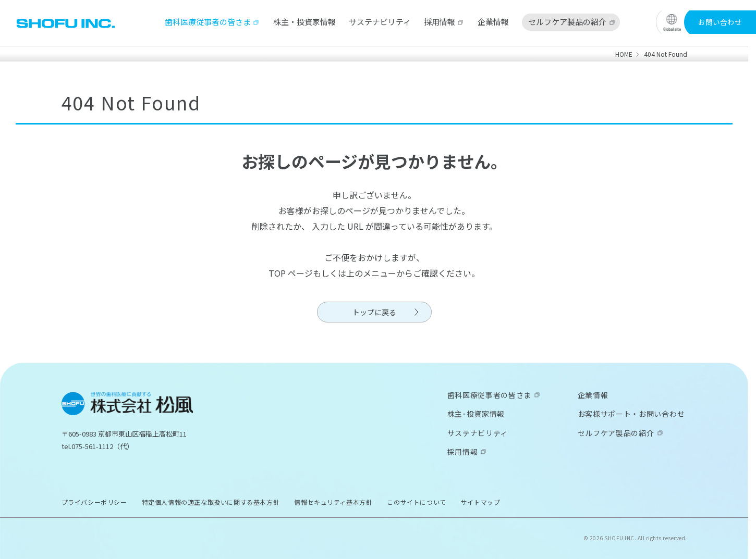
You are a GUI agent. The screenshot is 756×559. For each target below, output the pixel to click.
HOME (624, 54)
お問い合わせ (720, 22)
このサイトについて (416, 502)
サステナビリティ (380, 22)
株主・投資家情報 (304, 22)
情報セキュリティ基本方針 (333, 502)
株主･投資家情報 (476, 414)
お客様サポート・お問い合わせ (631, 414)
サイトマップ (481, 502)
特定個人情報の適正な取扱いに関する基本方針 (211, 502)
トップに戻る (374, 312)
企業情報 (493, 22)
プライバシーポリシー (94, 502)
